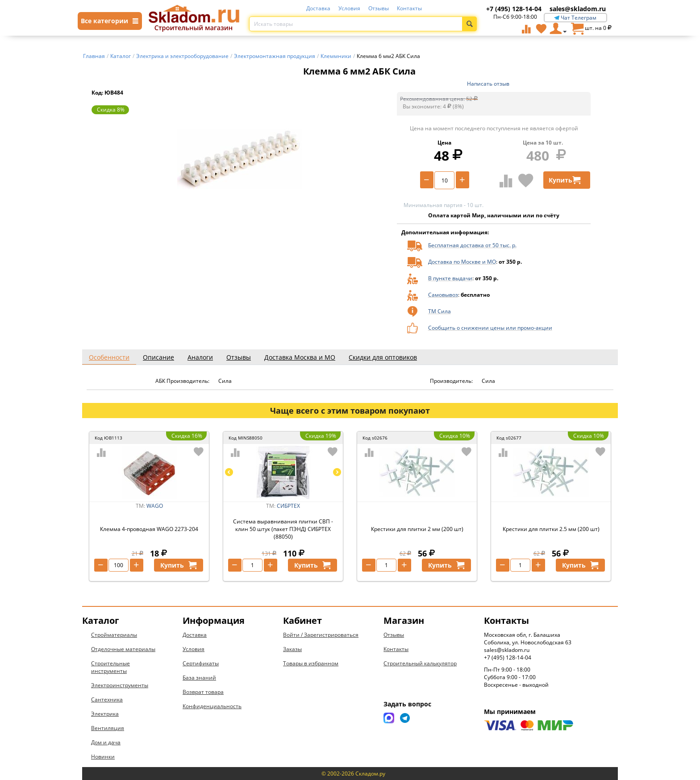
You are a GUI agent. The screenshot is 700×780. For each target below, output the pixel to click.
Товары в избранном (311, 663)
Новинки (103, 757)
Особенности (109, 357)
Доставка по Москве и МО (462, 262)
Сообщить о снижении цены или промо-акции (490, 328)
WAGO (155, 506)
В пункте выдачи (450, 278)
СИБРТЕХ (288, 506)
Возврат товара (203, 692)
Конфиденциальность (212, 706)
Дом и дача (106, 742)
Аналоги (200, 357)
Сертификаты (201, 663)
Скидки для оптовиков (383, 357)
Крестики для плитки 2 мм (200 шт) (417, 529)
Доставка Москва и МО (300, 357)
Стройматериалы (114, 635)
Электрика (105, 714)
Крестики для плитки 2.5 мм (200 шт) (551, 529)
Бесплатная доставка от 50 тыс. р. (472, 245)
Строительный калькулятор (420, 663)
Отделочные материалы (123, 649)
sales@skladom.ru (578, 9)
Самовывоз (443, 295)
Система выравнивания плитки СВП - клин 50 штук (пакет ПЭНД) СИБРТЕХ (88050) (283, 529)
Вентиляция (108, 728)
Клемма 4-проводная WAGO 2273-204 (149, 529)
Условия (349, 8)
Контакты (409, 8)
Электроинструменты (120, 685)
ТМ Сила (440, 311)
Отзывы (379, 8)
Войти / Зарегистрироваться (321, 635)
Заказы (292, 649)
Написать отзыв (488, 84)
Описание (158, 357)
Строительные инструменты (110, 667)
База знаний (199, 678)
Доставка (318, 8)
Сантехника (107, 699)
